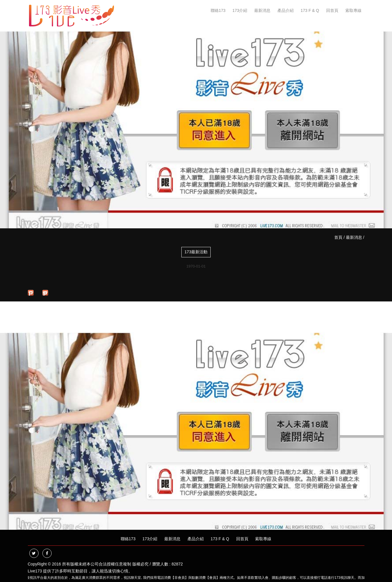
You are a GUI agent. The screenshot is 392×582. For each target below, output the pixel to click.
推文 (44, 293)
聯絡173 (218, 10)
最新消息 (262, 10)
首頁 (338, 237)
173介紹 (240, 10)
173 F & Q (310, 10)
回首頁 (332, 10)
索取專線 (353, 10)
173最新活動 (196, 252)
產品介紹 (286, 10)
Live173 (35, 571)
